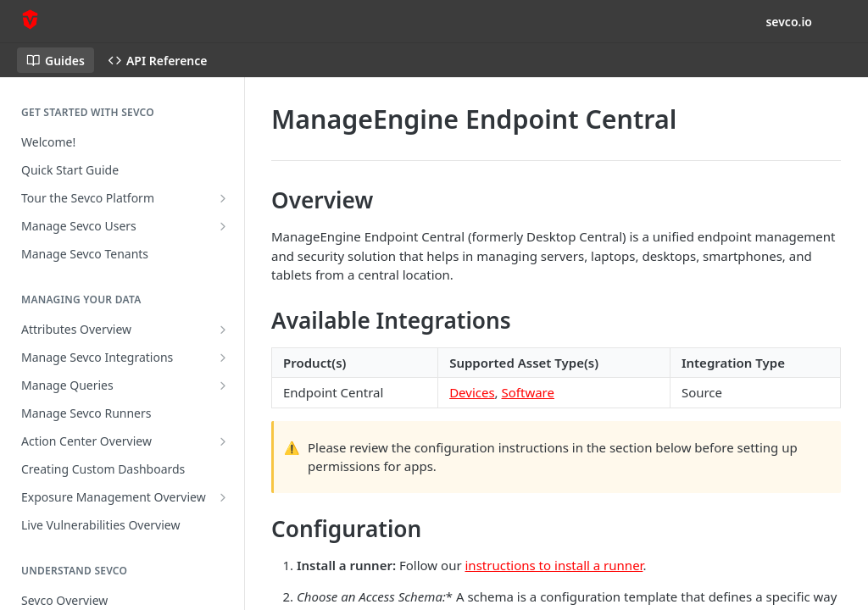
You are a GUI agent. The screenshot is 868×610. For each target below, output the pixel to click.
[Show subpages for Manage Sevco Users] (223, 226)
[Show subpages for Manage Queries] (223, 385)
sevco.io (789, 22)
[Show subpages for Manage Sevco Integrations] (223, 358)
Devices (472, 392)
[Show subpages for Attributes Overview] (223, 330)
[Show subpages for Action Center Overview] (223, 441)
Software (528, 392)
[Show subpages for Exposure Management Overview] (223, 497)
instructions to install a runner (554, 565)
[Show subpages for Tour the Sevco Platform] (223, 198)
